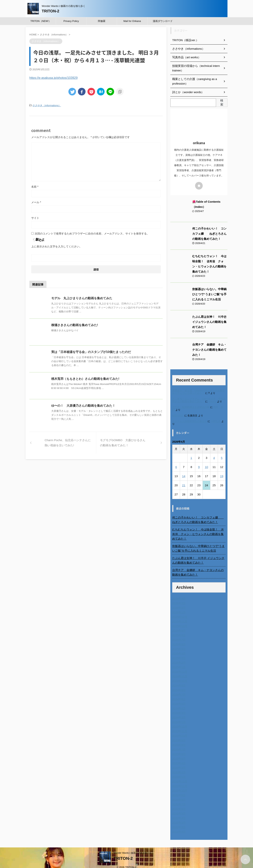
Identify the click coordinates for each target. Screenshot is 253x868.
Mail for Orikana (132, 21)
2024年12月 (179, 667)
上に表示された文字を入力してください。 (57, 246)
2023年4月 (179, 759)
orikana (212, 401)
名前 (35, 186)
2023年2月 (179, 768)
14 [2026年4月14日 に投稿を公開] (184, 476)
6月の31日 (178, 416)
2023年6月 (179, 750)
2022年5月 (179, 809)
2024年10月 (179, 676)
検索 (222, 102)
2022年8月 (179, 795)
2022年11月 (179, 782)
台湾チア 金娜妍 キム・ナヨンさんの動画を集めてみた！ (210, 350)
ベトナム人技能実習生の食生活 (190, 421)
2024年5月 (179, 699)
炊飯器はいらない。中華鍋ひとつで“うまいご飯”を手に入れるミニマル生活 (210, 294)
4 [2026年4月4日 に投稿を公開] (214, 458)
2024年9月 (179, 681)
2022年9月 (179, 791)
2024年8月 (179, 686)
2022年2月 (179, 823)
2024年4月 (179, 704)
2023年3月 (179, 763)
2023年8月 (179, 740)
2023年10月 (179, 731)
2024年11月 (179, 672)
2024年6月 (179, 695)
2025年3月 (179, 654)
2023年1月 (179, 772)
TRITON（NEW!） (41, 21)
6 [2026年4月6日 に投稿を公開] (176, 467)
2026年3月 (179, 599)
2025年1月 (179, 663)
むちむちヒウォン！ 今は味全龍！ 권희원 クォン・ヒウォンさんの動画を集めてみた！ (199, 532)
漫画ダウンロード (163, 21)
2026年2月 (179, 603)
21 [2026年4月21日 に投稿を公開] (184, 485)
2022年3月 (179, 818)
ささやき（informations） (47, 105)
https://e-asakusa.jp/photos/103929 (52, 78)
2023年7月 (179, 745)
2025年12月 (179, 612)
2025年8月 (179, 631)
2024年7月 (179, 690)
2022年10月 (179, 786)
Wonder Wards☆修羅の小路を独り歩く (134, 848)
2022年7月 (179, 800)
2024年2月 (179, 713)
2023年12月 (179, 722)
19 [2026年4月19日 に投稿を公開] (222, 476)
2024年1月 (179, 718)
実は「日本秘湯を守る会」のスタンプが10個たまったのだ (91, 352)
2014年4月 (179, 827)
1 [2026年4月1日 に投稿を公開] (191, 458)
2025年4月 (179, 649)
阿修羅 (102, 21)
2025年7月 (179, 635)
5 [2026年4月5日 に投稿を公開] (222, 458)
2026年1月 (179, 608)
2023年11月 (179, 727)
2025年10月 (179, 622)
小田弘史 (216, 421)
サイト (35, 218)
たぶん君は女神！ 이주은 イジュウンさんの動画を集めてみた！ (210, 322)
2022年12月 (179, 777)
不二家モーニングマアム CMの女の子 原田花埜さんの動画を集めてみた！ (199, 400)
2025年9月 (179, 626)
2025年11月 (179, 617)
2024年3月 (179, 708)
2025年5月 (179, 644)
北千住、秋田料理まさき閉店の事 (191, 407)
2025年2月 (179, 658)
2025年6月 (179, 640)
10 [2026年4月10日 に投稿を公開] (206, 467)
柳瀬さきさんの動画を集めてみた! (75, 325)
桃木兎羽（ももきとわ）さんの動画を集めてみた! (85, 378)
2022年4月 (179, 814)
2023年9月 (179, 736)
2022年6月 (179, 804)
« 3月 (176, 501)
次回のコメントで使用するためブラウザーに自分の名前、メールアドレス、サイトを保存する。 (92, 233)
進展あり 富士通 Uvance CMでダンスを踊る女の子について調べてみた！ (198, 392)
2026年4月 (179, 594)
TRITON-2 (50, 11)
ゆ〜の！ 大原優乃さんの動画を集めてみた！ (83, 405)
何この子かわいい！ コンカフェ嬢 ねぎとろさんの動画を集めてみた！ (210, 234)
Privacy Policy (71, 21)
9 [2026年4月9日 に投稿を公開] (199, 467)
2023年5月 (179, 754)
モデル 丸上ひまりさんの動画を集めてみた (82, 298)
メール (36, 202)
